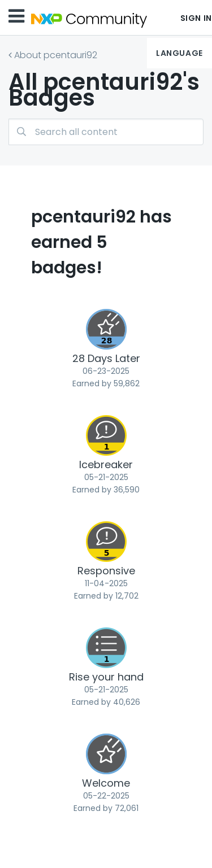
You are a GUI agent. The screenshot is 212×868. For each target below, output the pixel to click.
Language (179, 53)
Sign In (196, 18)
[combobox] (106, 132)
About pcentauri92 (56, 55)
